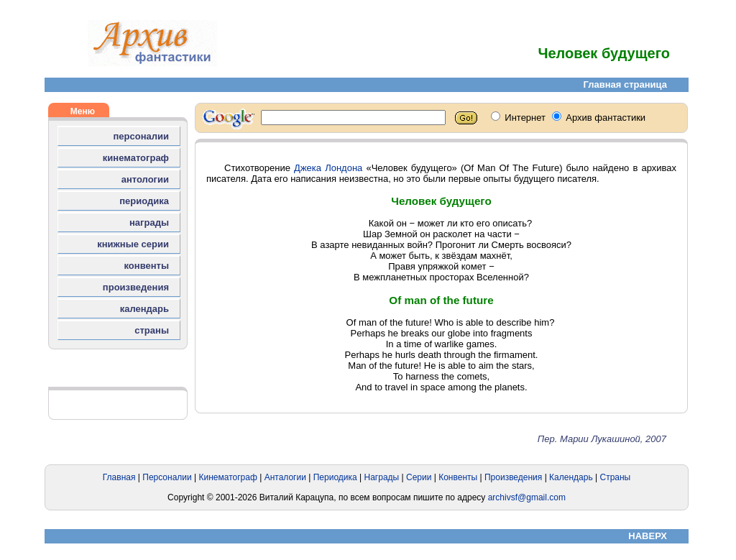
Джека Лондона (328, 168)
